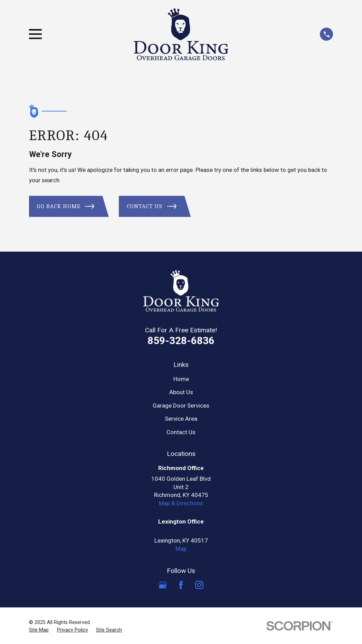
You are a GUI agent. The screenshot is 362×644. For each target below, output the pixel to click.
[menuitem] (39, 630)
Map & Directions (181, 503)
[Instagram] (199, 585)
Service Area (181, 419)
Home (181, 379)
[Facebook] (181, 585)
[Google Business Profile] (163, 585)
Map (181, 549)
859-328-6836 (181, 340)
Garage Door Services (181, 406)
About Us (181, 392)
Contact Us (181, 432)
